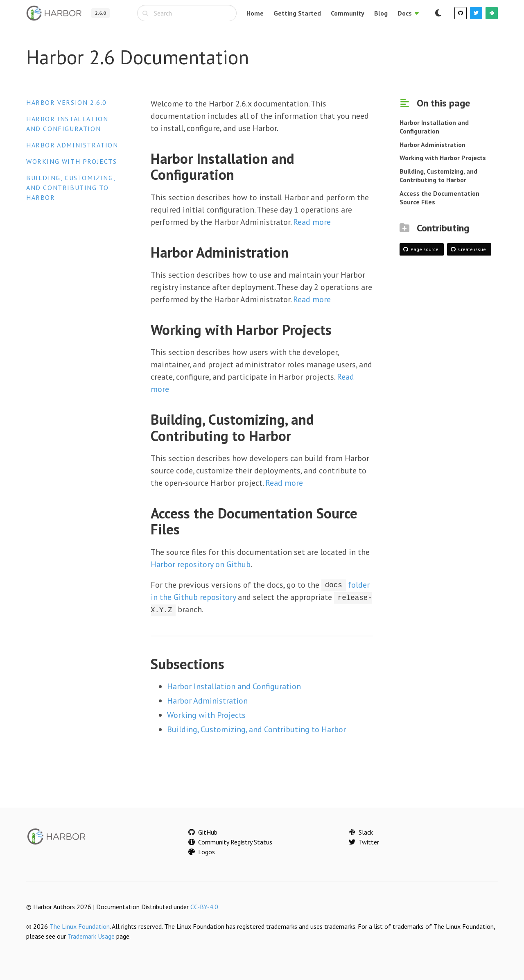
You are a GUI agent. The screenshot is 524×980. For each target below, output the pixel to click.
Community (348, 13)
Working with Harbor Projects (443, 158)
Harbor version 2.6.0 (67, 102)
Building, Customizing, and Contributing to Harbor (71, 188)
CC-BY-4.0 (204, 906)
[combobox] (187, 13)
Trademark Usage (91, 936)
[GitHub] (461, 13)
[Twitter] (476, 13)
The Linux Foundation (80, 926)
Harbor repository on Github (201, 564)
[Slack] (492, 13)
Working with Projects (72, 161)
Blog (381, 13)
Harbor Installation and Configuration (234, 686)
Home (255, 13)
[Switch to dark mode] (438, 13)
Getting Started (297, 13)
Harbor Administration (72, 145)
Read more (312, 222)
